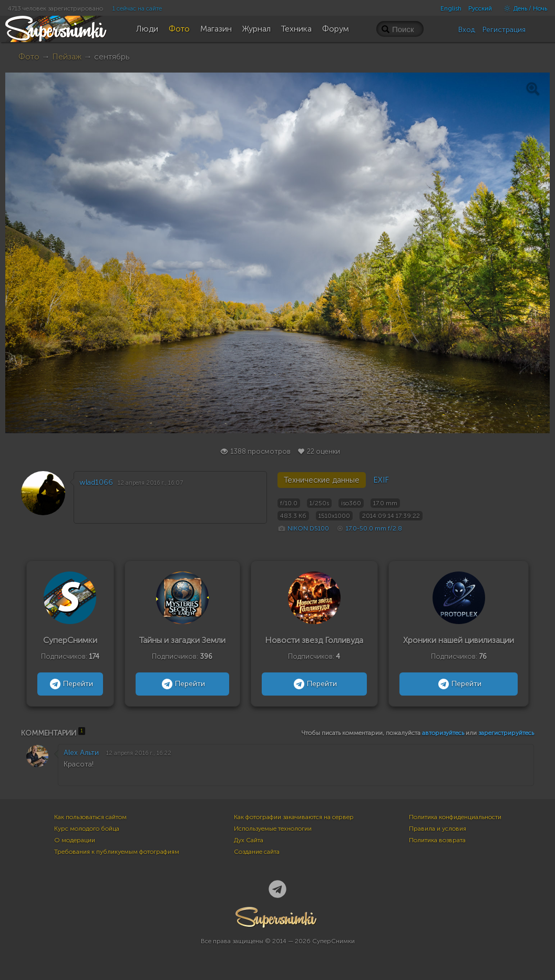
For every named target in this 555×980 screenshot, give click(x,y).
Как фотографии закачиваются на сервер (294, 817)
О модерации (75, 840)
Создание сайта (257, 852)
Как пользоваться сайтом (90, 817)
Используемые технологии (273, 829)
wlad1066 (96, 482)
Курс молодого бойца (87, 829)
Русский (480, 8)
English (451, 8)
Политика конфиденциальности (455, 817)
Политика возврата (437, 840)
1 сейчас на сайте (137, 8)
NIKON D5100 (308, 528)
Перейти (70, 684)
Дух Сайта (249, 840)
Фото (29, 57)
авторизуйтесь (443, 733)
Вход (467, 30)
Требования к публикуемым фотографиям (117, 852)
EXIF (381, 480)
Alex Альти (81, 753)
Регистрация (504, 30)
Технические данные (322, 480)
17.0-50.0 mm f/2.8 (374, 528)
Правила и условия (438, 829)
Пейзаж (67, 57)
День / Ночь (523, 8)
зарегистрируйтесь (506, 733)
